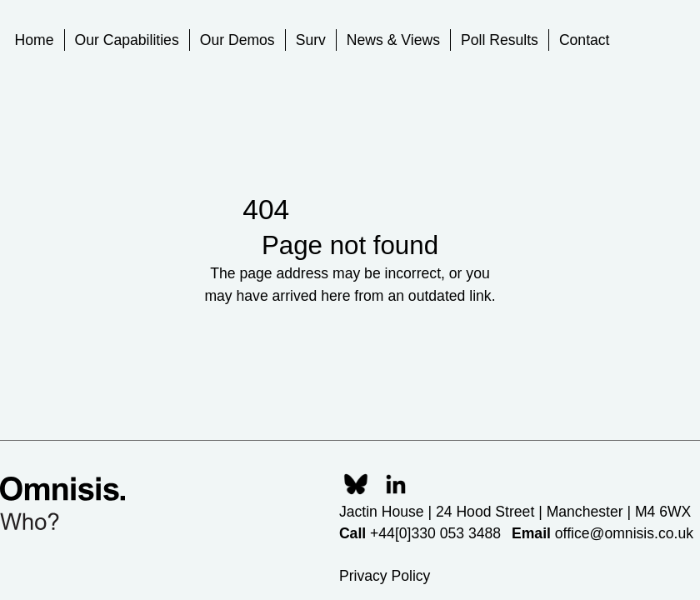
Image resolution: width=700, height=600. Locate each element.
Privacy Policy (385, 576)
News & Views (393, 40)
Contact (585, 40)
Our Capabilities (127, 40)
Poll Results (500, 40)
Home (35, 40)
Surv (311, 40)
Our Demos (237, 40)
